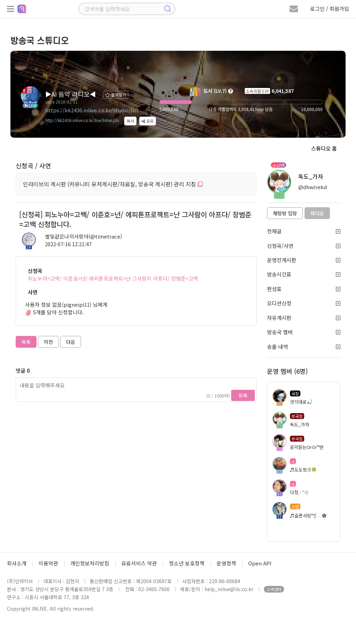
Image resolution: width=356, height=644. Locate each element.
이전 (48, 342)
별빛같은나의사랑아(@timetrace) (83, 236)
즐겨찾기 (116, 95)
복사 (130, 121)
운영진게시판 (304, 260)
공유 (148, 121)
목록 (26, 342)
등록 (243, 395)
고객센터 (274, 589)
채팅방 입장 (285, 213)
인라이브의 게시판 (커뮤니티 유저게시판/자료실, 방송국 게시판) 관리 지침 (113, 184)
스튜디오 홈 (324, 148)
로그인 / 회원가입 (330, 9)
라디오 (317, 213)
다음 (71, 342)
